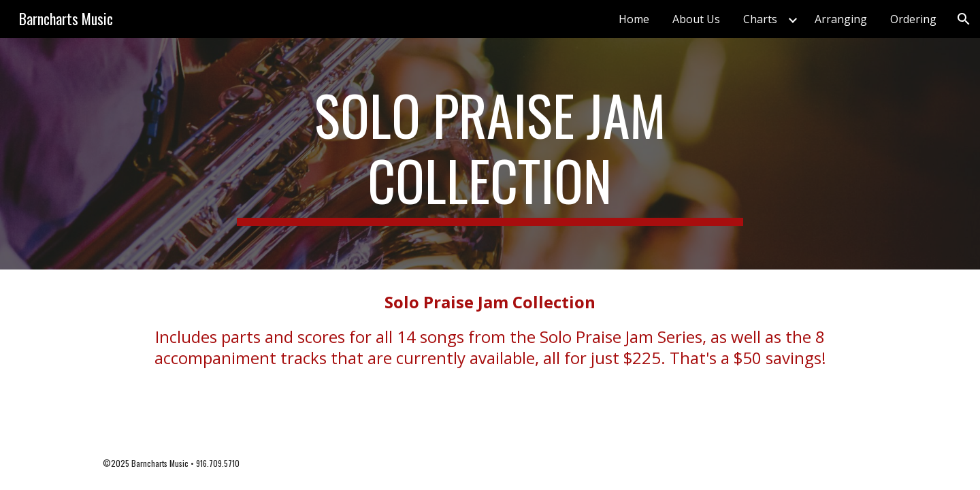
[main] (490, 154)
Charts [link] (760, 19)
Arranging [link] (841, 19)
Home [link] (634, 19)
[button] (964, 19)
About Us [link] (696, 19)
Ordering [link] (913, 19)
